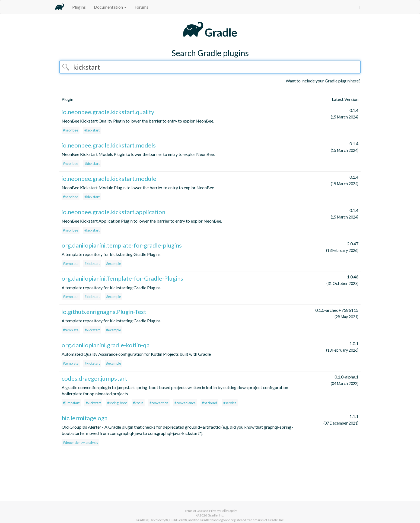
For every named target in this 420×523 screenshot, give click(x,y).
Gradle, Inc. (216, 515)
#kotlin (138, 403)
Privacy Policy (219, 511)
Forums (141, 7)
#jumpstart (71, 403)
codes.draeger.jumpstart (94, 378)
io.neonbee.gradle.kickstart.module (109, 179)
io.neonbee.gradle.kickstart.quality (108, 112)
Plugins (79, 7)
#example (114, 264)
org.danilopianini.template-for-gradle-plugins (122, 245)
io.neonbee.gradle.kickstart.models (109, 145)
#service (230, 403)
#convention (159, 403)
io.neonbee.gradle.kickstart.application (113, 212)
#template (71, 264)
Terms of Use (193, 511)
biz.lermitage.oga (85, 418)
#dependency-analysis (80, 442)
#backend (209, 403)
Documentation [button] (110, 7)
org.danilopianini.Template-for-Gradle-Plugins (122, 278)
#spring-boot (117, 403)
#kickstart (92, 130)
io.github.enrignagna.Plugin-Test (104, 312)
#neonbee (71, 130)
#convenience (185, 403)
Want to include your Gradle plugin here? (323, 81)
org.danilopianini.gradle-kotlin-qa (106, 345)
